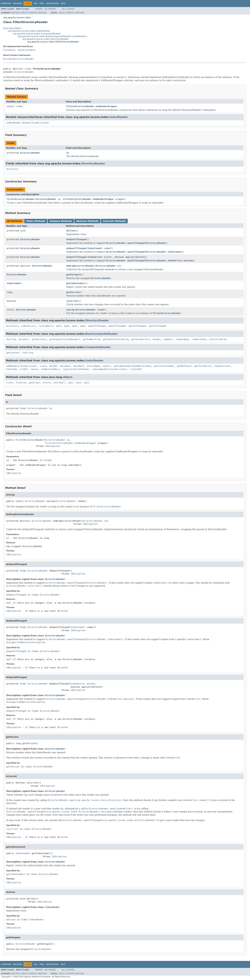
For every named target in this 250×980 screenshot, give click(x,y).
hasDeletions (223, 366)
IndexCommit (95, 248)
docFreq (11, 339)
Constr (32, 13)
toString (28, 353)
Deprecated (52, 4)
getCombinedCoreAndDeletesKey (132, 366)
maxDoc (157, 339)
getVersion (73, 292)
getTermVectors (141, 339)
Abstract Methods (87, 221)
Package (17, 4)
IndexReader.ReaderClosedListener (28, 123)
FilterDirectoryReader (21, 199)
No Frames (50, 9)
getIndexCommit (76, 283)
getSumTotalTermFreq (116, 339)
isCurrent (72, 301)
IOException (53, 446)
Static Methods (36, 221)
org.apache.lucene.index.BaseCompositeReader (44, 36)
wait (71, 383)
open (59, 326)
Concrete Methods (114, 221)
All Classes (68, 9)
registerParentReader (76, 369)
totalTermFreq (218, 339)
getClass (34, 383)
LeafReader (79, 36)
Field (24, 13)
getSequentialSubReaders (65, 339)
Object (68, 377)
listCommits (46, 326)
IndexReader (119, 117)
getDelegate (74, 275)
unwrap (70, 310)
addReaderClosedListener (22, 366)
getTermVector (203, 366)
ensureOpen (94, 366)
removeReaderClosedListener (110, 369)
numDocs (168, 339)
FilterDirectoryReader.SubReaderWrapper (92, 106)
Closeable (9, 50)
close (43, 366)
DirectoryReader (24, 72)
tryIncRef (136, 369)
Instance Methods (61, 221)
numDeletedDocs (51, 369)
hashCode (12, 369)
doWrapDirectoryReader (80, 266)
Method (42, 13)
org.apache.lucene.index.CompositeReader (37, 34)
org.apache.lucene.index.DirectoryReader (46, 39)
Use (35, 4)
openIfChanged (97, 326)
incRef (24, 369)
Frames (39, 9)
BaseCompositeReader (101, 334)
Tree (42, 4)
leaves (35, 369)
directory (12, 169)
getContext (13, 353)
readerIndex (199, 339)
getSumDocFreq (92, 339)
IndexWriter (95, 257)
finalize (21, 383)
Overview (6, 4)
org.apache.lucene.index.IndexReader (29, 31)
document (24, 339)
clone (10, 383)
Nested (15, 13)
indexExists (28, 326)
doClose (71, 231)
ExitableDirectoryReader (19, 59)
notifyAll (59, 383)
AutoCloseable (27, 50)
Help (63, 4)
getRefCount (184, 366)
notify (47, 383)
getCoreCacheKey (164, 366)
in (68, 153)
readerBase (182, 339)
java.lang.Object (12, 28)
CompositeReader (98, 347)
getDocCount (39, 339)
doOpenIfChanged (76, 239)
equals (107, 366)
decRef (53, 366)
